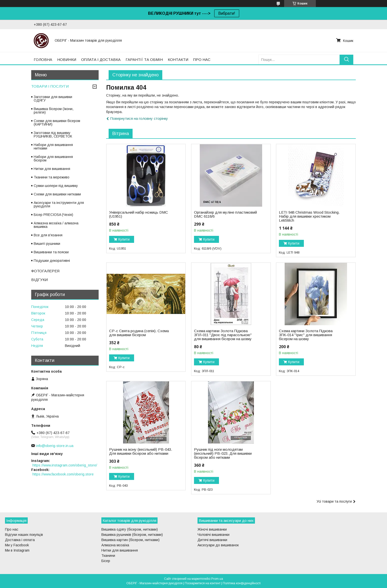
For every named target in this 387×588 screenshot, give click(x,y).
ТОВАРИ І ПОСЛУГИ (50, 86)
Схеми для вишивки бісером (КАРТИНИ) (57, 123)
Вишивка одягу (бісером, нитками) (130, 529)
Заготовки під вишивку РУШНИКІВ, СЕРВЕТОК (53, 135)
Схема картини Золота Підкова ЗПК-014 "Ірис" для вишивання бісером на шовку (306, 335)
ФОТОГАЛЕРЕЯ (45, 271)
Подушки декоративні (52, 261)
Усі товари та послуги (334, 501)
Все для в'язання (48, 235)
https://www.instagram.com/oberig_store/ (65, 465)
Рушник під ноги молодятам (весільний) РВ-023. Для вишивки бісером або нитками (223, 453)
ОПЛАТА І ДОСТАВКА (101, 60)
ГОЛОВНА (43, 60)
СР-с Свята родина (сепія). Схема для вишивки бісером (139, 333)
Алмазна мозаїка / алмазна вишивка (56, 225)
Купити (124, 239)
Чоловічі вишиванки (213, 535)
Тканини (108, 556)
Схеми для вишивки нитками (57, 194)
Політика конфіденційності (242, 583)
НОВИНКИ (67, 60)
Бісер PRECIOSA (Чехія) (53, 215)
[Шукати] (346, 60)
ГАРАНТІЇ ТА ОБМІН (144, 60)
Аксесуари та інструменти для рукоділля (59, 204)
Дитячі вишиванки (212, 540)
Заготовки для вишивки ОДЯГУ (53, 99)
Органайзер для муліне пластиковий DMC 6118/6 (225, 214)
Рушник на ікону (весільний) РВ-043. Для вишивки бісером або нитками (141, 451)
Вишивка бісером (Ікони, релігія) (54, 111)
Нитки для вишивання (52, 169)
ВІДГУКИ (39, 280)
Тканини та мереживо (52, 177)
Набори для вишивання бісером (53, 158)
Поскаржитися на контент (203, 583)
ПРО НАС (202, 60)
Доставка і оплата (20, 540)
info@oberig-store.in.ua (55, 446)
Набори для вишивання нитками (53, 147)
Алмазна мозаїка (115, 545)
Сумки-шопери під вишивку (56, 186)
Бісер (106, 561)
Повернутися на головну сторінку (139, 118)
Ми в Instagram (17, 550)
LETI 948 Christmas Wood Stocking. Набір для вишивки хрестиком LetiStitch (309, 216)
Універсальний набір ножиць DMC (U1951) (139, 214)
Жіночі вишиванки (212, 529)
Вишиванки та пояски (51, 252)
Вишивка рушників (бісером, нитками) (132, 535)
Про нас (12, 529)
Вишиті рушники (47, 244)
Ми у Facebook (17, 545)
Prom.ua (217, 579)
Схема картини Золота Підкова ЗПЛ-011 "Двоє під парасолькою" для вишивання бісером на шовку (223, 335)
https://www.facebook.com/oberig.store (63, 474)
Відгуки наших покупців (24, 535)
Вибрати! (227, 13)
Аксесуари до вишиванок (218, 545)
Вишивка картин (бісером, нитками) (130, 540)
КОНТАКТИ (178, 60)
